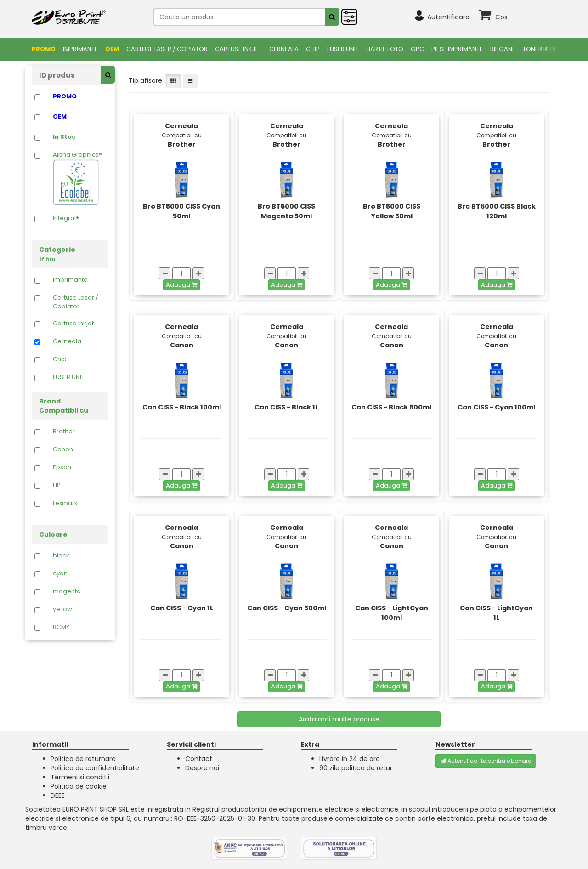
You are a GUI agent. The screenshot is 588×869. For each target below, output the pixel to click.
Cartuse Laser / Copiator (167, 49)
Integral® (66, 218)
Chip (313, 49)
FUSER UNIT (343, 49)
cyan (60, 574)
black (61, 556)
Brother (64, 432)
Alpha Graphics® (77, 178)
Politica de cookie (79, 786)
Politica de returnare (83, 759)
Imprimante (80, 49)
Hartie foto (385, 49)
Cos (501, 17)
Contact (199, 759)
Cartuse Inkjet (238, 49)
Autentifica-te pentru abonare (486, 761)
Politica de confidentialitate (95, 768)
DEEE (58, 795)
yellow (62, 609)
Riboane (503, 49)
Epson (62, 467)
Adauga (181, 285)
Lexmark (65, 503)
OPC (417, 49)
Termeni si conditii (80, 777)
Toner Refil (540, 49)
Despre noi (202, 768)
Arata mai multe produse (339, 719)
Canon (63, 449)
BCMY (61, 627)
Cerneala (284, 49)
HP (57, 485)
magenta (67, 591)
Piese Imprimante (457, 49)
